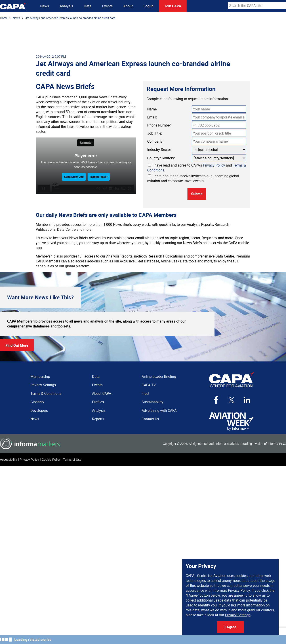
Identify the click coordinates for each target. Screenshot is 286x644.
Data (88, 6)
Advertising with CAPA (159, 410)
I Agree (230, 627)
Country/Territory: (161, 158)
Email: (152, 117)
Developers (39, 410)
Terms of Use (72, 460)
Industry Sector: (160, 150)
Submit (197, 194)
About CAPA (102, 393)
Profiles (98, 402)
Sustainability (152, 402)
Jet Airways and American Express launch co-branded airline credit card (70, 18)
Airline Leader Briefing (159, 376)
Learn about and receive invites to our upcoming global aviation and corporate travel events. (193, 178)
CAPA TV (149, 385)
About (128, 6)
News (45, 6)
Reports (98, 419)
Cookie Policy (51, 460)
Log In (148, 6)
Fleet (145, 393)
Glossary (37, 402)
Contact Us (150, 419)
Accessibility (8, 460)
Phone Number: (159, 125)
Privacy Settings (238, 615)
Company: (155, 141)
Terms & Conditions (46, 393)
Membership (40, 376)
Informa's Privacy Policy (231, 590)
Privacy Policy (214, 165)
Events (107, 6)
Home (4, 18)
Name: (152, 109)
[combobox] (257, 6)
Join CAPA (173, 6)
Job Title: (155, 133)
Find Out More (17, 345)
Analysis (66, 6)
